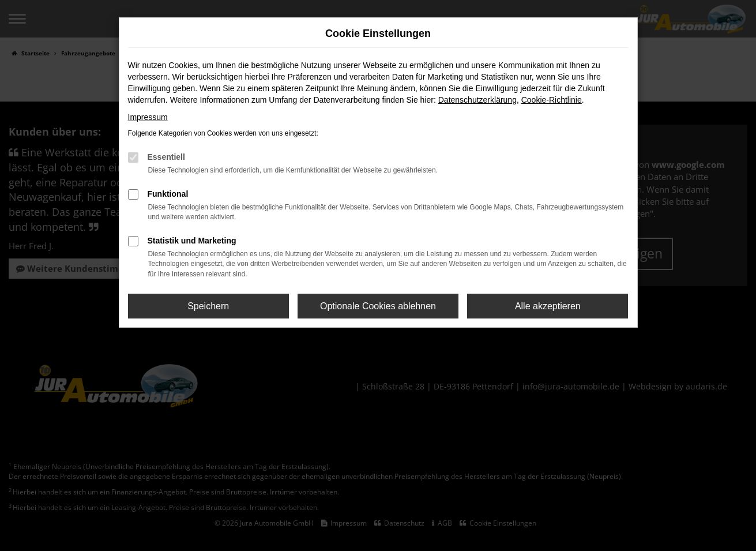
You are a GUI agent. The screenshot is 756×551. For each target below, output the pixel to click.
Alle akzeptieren (548, 306)
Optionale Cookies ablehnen (378, 306)
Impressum (148, 117)
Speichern (208, 306)
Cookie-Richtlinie (552, 100)
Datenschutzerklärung (477, 100)
